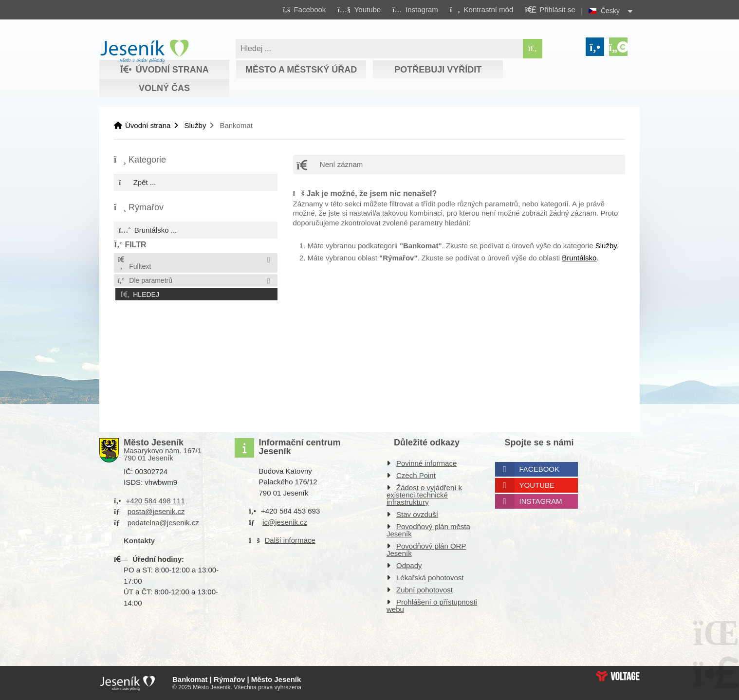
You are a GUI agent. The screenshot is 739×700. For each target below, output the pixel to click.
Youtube (537, 485)
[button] (481, 9)
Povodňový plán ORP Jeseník (426, 550)
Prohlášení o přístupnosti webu (432, 606)
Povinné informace (426, 463)
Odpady (409, 565)
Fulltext (134, 263)
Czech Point (416, 475)
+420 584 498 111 (155, 501)
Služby (195, 125)
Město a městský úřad (301, 70)
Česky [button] (610, 11)
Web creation (618, 676)
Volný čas (164, 88)
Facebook (540, 469)
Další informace (290, 540)
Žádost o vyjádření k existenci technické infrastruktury (424, 495)
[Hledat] (533, 49)
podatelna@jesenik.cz (163, 523)
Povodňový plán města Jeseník (428, 530)
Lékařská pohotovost (430, 578)
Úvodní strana (144, 52)
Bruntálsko (579, 258)
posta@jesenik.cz (156, 511)
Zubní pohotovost (425, 590)
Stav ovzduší (417, 514)
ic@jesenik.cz (285, 522)
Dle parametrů (145, 280)
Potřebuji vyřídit (438, 70)
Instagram (541, 501)
